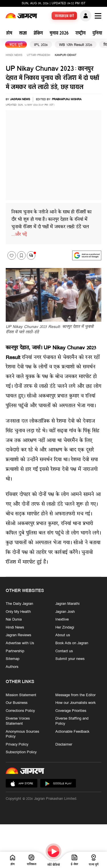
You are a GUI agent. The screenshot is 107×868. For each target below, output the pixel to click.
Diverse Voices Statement (18, 721)
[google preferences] (87, 255)
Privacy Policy (17, 745)
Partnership (15, 651)
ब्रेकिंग (38, 34)
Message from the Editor (75, 695)
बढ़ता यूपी (16, 45)
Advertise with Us (20, 643)
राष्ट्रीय (80, 34)
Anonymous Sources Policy (22, 734)
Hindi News (14, 55)
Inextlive (62, 620)
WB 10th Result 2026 (76, 45)
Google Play (58, 784)
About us (63, 635)
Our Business (17, 703)
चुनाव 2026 (59, 34)
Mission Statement (21, 695)
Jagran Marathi (67, 604)
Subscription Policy (21, 752)
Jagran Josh (65, 612)
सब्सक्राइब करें (64, 16)
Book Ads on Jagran (72, 643)
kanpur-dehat (66, 55)
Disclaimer (64, 745)
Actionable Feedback (72, 732)
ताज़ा (23, 34)
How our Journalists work (75, 703)
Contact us (64, 651)
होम (9, 34)
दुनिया (97, 34)
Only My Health (18, 612)
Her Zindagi (65, 628)
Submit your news (70, 659)
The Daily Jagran (19, 604)
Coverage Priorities (71, 711)
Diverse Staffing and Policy (72, 721)
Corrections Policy (20, 711)
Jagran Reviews (18, 635)
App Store (22, 784)
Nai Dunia (14, 620)
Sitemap (13, 659)
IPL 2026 (41, 45)
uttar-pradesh (39, 55)
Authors (12, 667)
